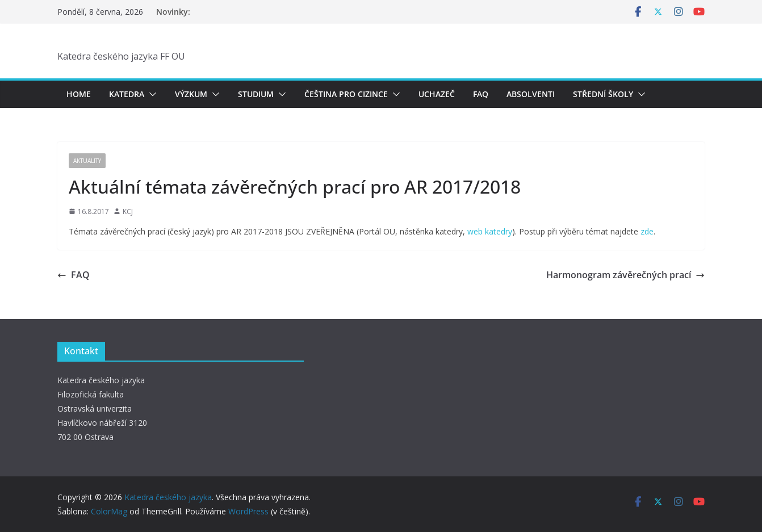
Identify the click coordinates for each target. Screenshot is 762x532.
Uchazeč (437, 94)
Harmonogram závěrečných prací (625, 275)
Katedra (127, 94)
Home (79, 94)
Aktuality (87, 161)
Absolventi (531, 94)
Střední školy (603, 94)
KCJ (128, 211)
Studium (256, 94)
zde (647, 231)
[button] (150, 94)
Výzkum (191, 94)
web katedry (490, 231)
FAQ (481, 94)
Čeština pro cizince (346, 94)
